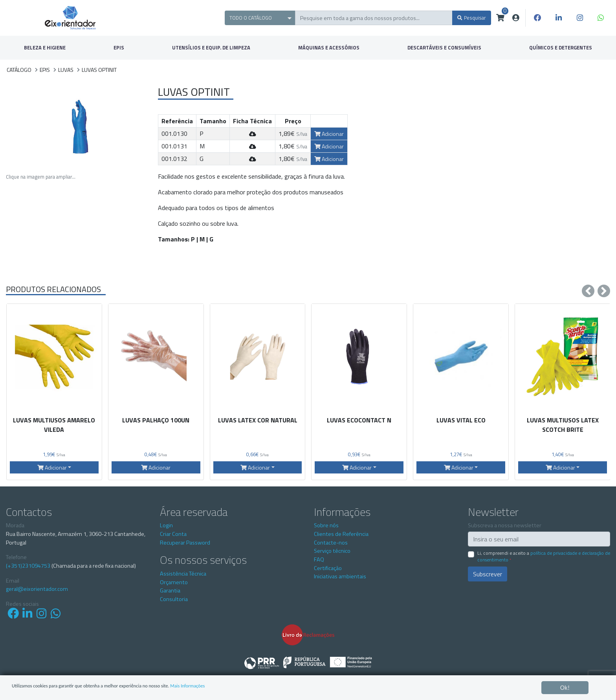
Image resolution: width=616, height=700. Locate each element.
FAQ (319, 559)
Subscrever (488, 574)
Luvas (66, 70)
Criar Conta (173, 534)
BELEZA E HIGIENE (45, 48)
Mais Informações (257, 688)
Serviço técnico (332, 551)
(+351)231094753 (28, 566)
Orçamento (174, 582)
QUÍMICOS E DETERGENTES (561, 48)
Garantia (170, 590)
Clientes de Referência (341, 534)
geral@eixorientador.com (37, 589)
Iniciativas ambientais (340, 576)
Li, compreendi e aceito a (544, 556)
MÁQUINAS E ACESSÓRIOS (329, 48)
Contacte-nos (331, 543)
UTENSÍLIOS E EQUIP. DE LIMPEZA (211, 48)
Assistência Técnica (183, 574)
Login (166, 525)
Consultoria (174, 599)
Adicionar (329, 134)
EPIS (119, 48)
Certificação (328, 568)
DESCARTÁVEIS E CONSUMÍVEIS (444, 48)
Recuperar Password (185, 543)
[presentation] (588, 291)
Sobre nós (326, 525)
